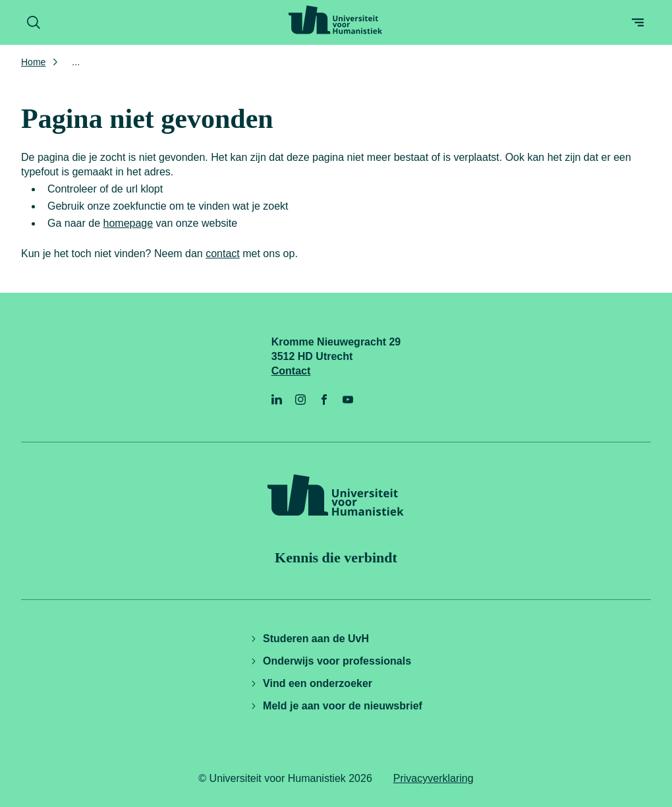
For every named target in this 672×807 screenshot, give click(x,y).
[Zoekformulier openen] (34, 22)
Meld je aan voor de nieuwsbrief (336, 706)
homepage (128, 223)
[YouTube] (348, 400)
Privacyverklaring (434, 778)
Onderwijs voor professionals (330, 661)
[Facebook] (324, 400)
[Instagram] (300, 400)
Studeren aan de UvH (309, 639)
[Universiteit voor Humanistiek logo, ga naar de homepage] (335, 20)
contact (223, 254)
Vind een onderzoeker (311, 683)
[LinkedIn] (277, 400)
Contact (291, 371)
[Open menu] (638, 22)
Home (33, 62)
